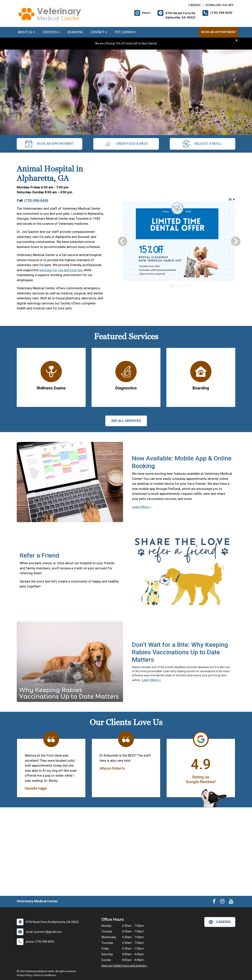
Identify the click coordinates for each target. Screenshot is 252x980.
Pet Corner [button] (125, 32)
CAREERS (194, 5)
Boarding (75, 32)
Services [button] (51, 32)
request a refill (202, 144)
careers (220, 922)
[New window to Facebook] (214, 902)
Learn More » (141, 507)
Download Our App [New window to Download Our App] (220, 5)
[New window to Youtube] (231, 902)
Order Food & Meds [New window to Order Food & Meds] (126, 144)
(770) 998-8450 (36, 200)
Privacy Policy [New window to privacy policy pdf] (24, 975)
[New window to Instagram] (222, 902)
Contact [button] (99, 32)
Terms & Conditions (45, 975)
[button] (230, 199)
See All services (126, 421)
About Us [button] (26, 32)
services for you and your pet (61, 270)
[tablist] (179, 286)
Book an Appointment (219, 32)
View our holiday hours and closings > (124, 966)
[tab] (171, 286)
